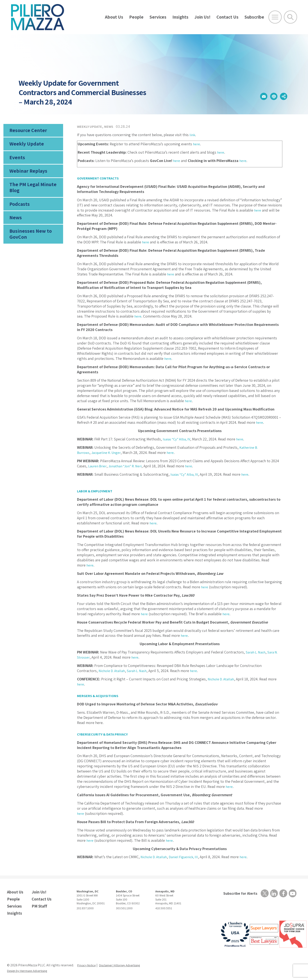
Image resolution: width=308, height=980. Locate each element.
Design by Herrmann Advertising (31, 967)
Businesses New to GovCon (29, 243)
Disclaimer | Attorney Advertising (125, 962)
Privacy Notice (87, 962)
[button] (255, 96)
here (197, 144)
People (136, 17)
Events (16, 161)
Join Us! (202, 17)
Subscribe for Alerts (238, 894)
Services (158, 17)
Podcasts (19, 211)
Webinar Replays (26, 175)
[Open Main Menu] (275, 17)
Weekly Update (25, 146)
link (192, 135)
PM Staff (38, 904)
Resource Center (27, 131)
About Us (114, 17)
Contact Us (227, 17)
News (15, 226)
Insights (180, 17)
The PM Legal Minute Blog (31, 193)
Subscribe (254, 17)
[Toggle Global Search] (290, 17)
